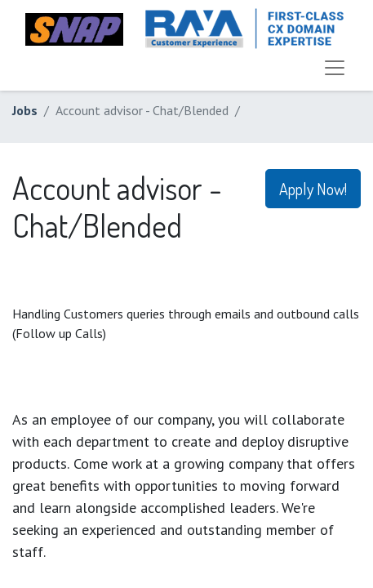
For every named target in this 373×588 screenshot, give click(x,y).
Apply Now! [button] (313, 189)
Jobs (25, 110)
